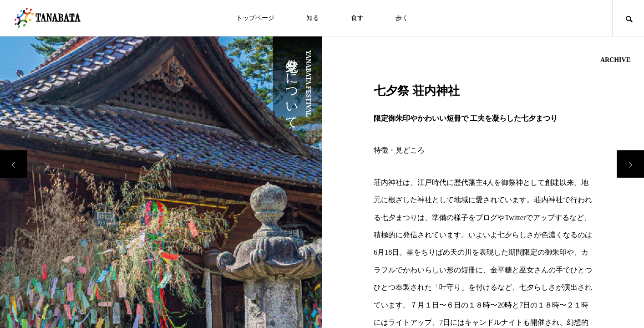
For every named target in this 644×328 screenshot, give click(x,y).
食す (357, 18)
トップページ (255, 18)
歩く (402, 18)
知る (313, 18)
